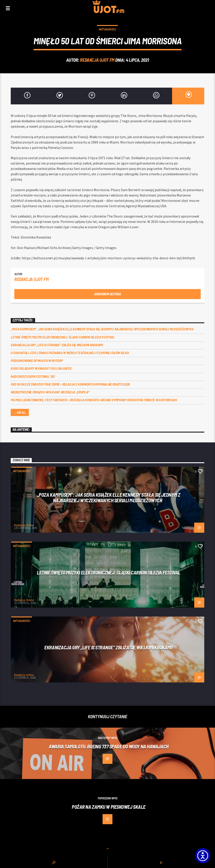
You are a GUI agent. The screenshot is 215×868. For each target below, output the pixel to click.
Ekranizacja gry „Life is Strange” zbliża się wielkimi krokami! (57, 345)
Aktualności (107, 29)
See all (20, 413)
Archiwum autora (107, 294)
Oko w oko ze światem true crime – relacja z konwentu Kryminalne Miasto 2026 (70, 384)
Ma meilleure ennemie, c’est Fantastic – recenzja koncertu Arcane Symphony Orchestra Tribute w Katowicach (94, 400)
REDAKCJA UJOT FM (97, 60)
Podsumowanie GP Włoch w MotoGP (37, 360)
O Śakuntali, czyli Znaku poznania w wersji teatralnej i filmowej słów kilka (70, 353)
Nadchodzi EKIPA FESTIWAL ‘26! (33, 376)
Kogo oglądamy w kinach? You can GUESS (41, 368)
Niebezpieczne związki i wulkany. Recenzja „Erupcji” (50, 392)
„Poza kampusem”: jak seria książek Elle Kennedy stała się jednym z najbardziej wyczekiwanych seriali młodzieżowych (102, 329)
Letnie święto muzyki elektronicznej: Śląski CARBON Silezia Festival (63, 337)
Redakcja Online (24, 525)
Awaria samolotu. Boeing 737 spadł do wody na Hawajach (109, 746)
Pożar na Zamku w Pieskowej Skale (109, 807)
